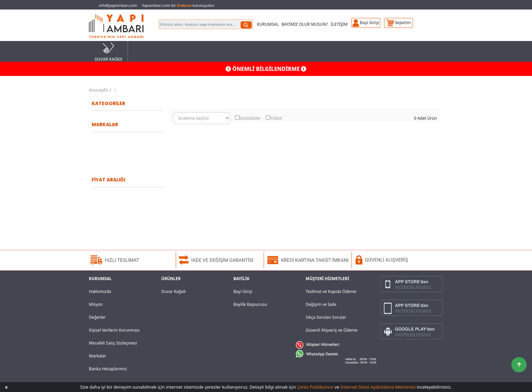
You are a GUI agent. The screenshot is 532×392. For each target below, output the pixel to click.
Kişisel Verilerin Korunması (114, 330)
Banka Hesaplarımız (108, 369)
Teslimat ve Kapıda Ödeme (331, 291)
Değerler (97, 317)
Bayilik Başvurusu (250, 304)
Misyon (96, 304)
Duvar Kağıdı (173, 291)
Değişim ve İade (321, 304)
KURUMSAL (268, 24)
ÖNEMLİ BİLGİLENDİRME (266, 69)
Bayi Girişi (243, 291)
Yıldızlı (276, 118)
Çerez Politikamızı (315, 387)
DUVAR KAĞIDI (108, 52)
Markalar (98, 356)
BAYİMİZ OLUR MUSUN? (305, 24)
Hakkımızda (100, 291)
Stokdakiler (250, 118)
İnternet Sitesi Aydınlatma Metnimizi (378, 387)
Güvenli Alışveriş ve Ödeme (332, 330)
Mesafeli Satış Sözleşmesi (113, 343)
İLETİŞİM (339, 24)
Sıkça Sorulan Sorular (326, 317)
